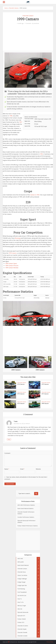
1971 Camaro (45, 394)
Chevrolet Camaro (14, 8)
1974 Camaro (21, 384)
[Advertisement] (28, 38)
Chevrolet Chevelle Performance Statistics (26, 513)
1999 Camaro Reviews (12, 268)
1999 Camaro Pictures (12, 266)
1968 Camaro (45, 403)
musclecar (36, 23)
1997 (21, 122)
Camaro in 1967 (35, 195)
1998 (11, 116)
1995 (41, 154)
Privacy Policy (50, 642)
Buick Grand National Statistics (26, 508)
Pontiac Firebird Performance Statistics (28, 526)
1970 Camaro (13, 253)
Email (22, 469)
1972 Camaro (21, 394)
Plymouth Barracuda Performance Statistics (26, 521)
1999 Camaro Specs (11, 264)
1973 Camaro (45, 384)
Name (7, 469)
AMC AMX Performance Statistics (26, 505)
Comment (7, 453)
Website (38, 469)
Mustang (18, 238)
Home (6, 8)
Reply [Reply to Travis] (9, 439)
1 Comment (28, 23)
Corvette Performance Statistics (26, 517)
